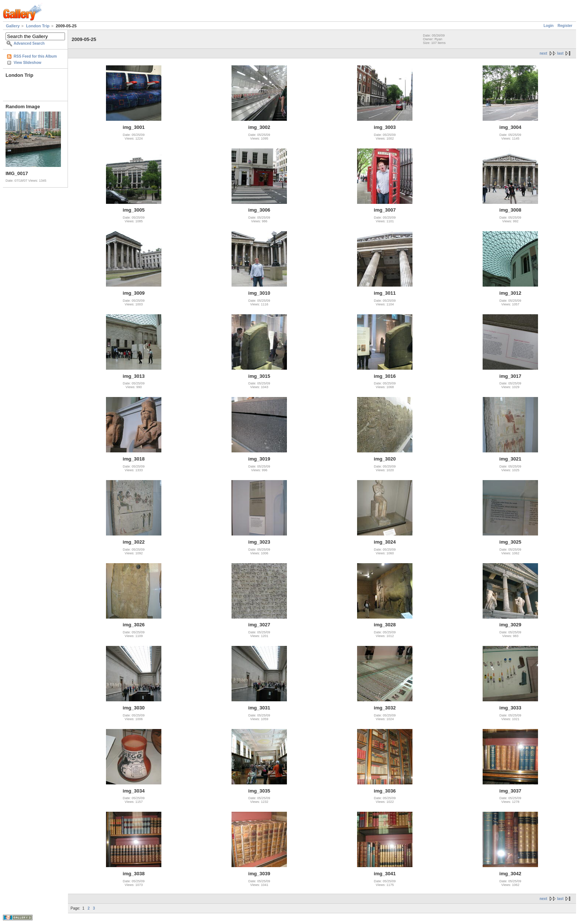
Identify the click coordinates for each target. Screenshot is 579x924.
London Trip (38, 26)
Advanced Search (29, 43)
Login (549, 26)
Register (565, 26)
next (543, 53)
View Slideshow (28, 63)
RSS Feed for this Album (35, 56)
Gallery (13, 26)
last (560, 53)
